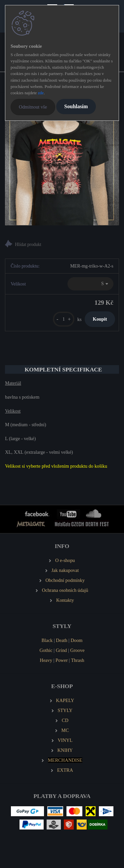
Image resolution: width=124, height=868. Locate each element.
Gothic (46, 650)
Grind (62, 650)
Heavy (46, 660)
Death (62, 640)
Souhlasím (76, 106)
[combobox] (90, 284)
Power (62, 660)
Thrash (78, 660)
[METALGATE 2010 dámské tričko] (62, 168)
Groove (77, 650)
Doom (77, 640)
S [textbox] (103, 284)
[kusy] (64, 319)
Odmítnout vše (33, 107)
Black (47, 640)
